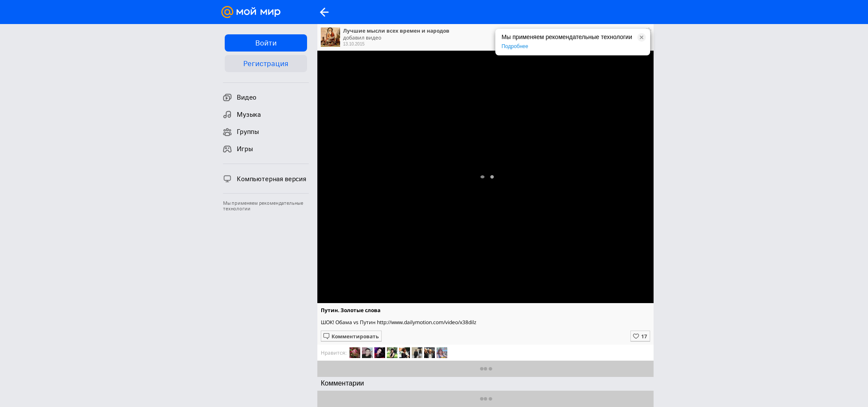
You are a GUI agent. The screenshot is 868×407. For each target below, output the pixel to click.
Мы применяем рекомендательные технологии (263, 206)
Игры (238, 149)
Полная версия (485, 179)
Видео (240, 97)
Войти (266, 43)
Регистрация (266, 64)
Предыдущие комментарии (486, 399)
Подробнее (515, 46)
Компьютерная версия (265, 179)
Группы (241, 132)
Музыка (242, 115)
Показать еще (486, 369)
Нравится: (334, 353)
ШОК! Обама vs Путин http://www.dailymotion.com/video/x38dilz (399, 322)
